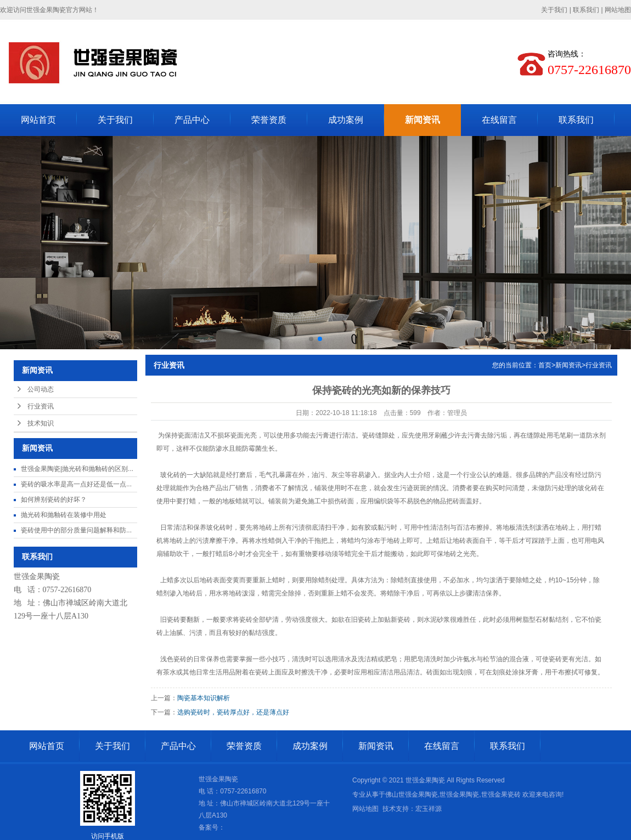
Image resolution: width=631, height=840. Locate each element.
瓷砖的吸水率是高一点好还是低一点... (76, 484)
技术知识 (41, 423)
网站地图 (618, 10)
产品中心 (192, 120)
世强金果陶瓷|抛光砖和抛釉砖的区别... (77, 469)
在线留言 (499, 120)
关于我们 (554, 10)
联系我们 (586, 10)
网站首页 (38, 120)
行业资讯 (41, 406)
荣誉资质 (269, 120)
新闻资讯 (422, 120)
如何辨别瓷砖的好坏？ (54, 500)
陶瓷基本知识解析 (204, 698)
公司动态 (41, 389)
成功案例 (346, 120)
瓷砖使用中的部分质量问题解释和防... (76, 530)
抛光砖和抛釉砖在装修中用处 (64, 515)
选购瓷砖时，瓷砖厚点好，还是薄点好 (233, 712)
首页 (545, 365)
